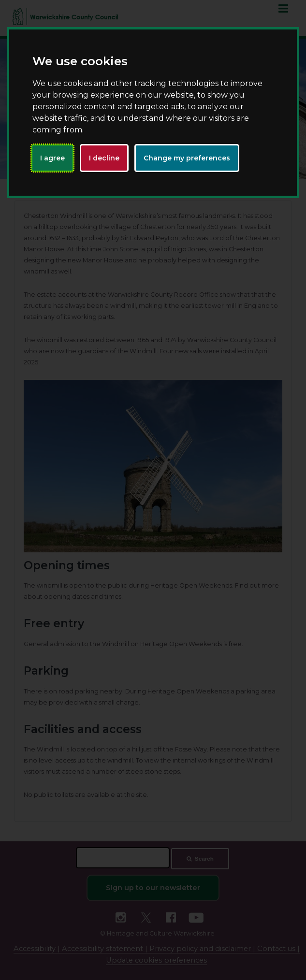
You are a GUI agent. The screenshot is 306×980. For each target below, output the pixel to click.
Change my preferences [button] (187, 158)
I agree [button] (52, 158)
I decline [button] (104, 158)
